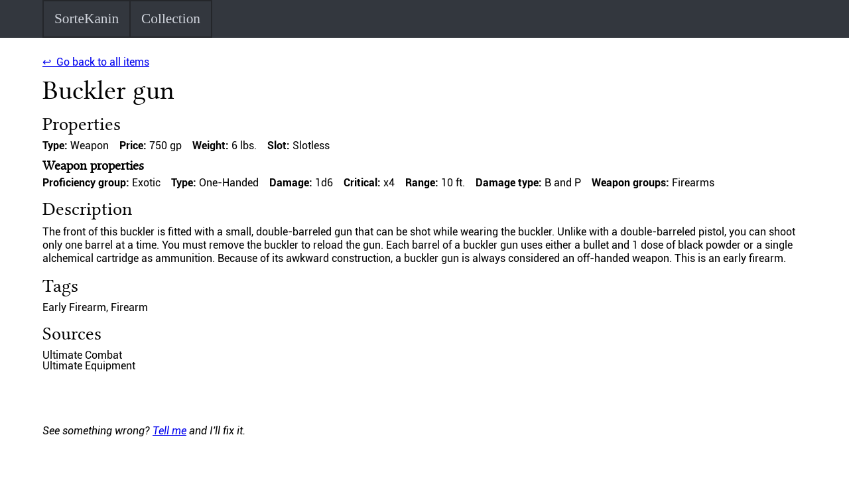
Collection (171, 19)
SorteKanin (87, 19)
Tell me (169, 431)
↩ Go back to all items (96, 62)
